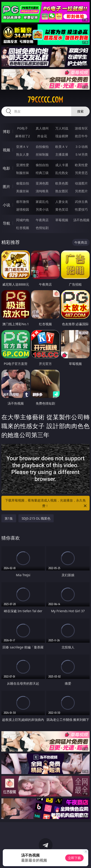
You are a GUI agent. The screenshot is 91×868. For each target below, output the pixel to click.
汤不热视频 (81, 220)
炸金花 (42, 136)
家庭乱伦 (42, 202)
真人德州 (42, 128)
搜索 (80, 111)
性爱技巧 (81, 209)
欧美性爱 (81, 165)
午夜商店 (42, 220)
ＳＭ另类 (81, 154)
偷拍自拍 (42, 165)
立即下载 (74, 858)
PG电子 (22, 128)
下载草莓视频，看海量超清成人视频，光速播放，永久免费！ (46, 503)
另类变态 (81, 173)
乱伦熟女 (62, 173)
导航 (6, 223)
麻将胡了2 (23, 136)
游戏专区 (81, 128)
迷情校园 (23, 209)
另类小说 (42, 209)
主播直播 (62, 154)
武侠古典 (81, 202)
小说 (6, 205)
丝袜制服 (42, 154)
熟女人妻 (23, 154)
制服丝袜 (23, 173)
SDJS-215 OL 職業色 (36, 518)
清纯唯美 (42, 191)
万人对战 (62, 128)
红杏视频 (23, 228)
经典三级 (42, 173)
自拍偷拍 (42, 147)
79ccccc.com (45, 100)
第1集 (9, 518)
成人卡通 (62, 165)
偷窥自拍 (23, 183)
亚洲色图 (42, 183)
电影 (6, 168)
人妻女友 (62, 202)
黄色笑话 (62, 209)
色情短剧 (42, 228)
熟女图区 (62, 191)
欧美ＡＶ (62, 147)
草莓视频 (62, 220)
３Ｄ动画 (81, 147)
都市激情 (23, 202)
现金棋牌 (62, 136)
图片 (6, 187)
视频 (6, 150)
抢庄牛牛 (81, 136)
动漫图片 (81, 183)
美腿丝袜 (23, 191)
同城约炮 (23, 220)
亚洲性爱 (23, 165)
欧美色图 (62, 183)
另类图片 (81, 191)
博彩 (6, 132)
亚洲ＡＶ (23, 147)
